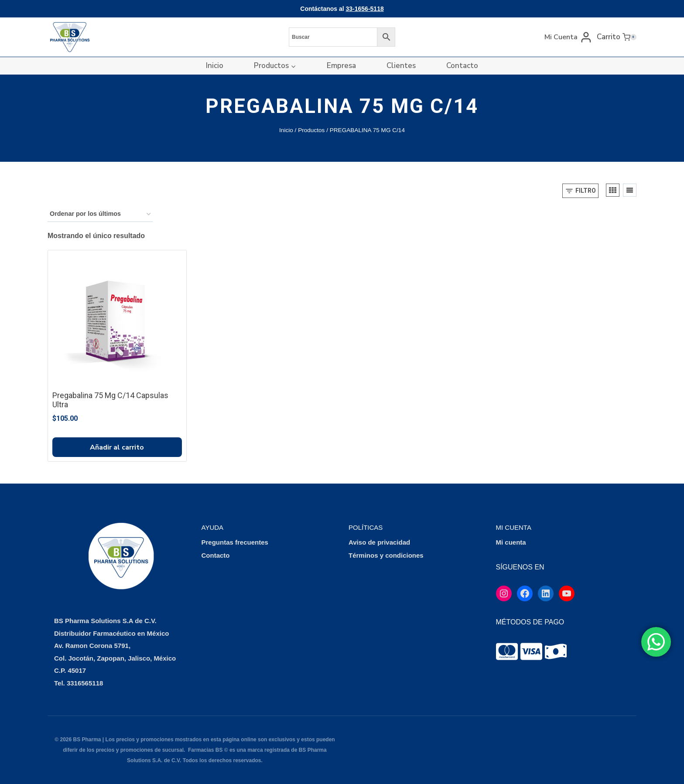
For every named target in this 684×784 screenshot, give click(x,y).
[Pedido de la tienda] (100, 214)
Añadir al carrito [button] (117, 447)
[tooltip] (507, 651)
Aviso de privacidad (379, 542)
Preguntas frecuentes (235, 542)
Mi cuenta (511, 542)
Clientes (401, 66)
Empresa (341, 66)
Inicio (215, 66)
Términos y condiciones (386, 555)
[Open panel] (580, 191)
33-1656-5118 (365, 9)
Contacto (462, 66)
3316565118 (85, 683)
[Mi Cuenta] (568, 37)
